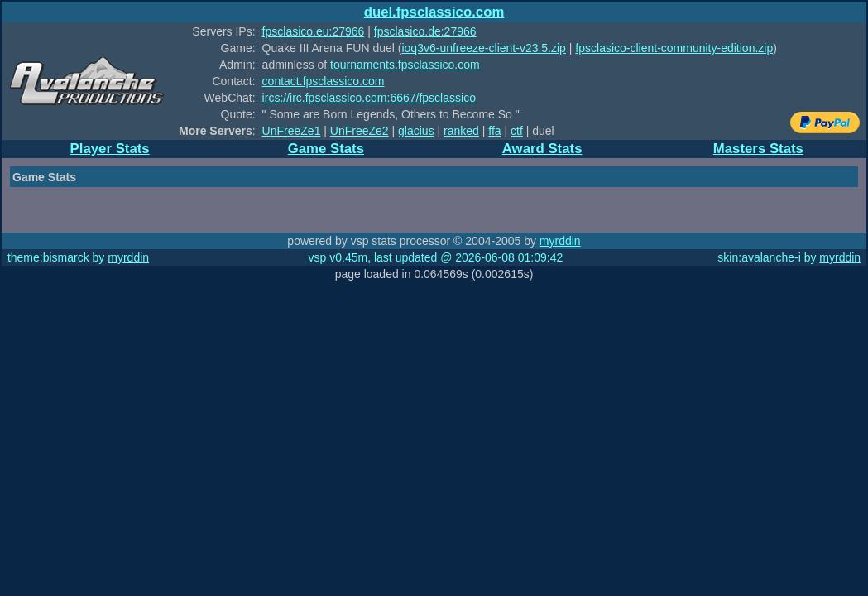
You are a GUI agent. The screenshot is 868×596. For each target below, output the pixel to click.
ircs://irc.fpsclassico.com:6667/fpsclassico (369, 98)
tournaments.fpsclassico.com (405, 65)
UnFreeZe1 (292, 131)
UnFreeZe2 (360, 131)
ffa (494, 131)
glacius (416, 131)
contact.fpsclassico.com (324, 81)
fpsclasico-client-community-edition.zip (674, 48)
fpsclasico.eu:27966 (314, 31)
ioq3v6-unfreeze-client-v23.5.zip (483, 48)
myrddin (560, 241)
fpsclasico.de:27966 (425, 31)
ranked (461, 131)
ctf (517, 131)
